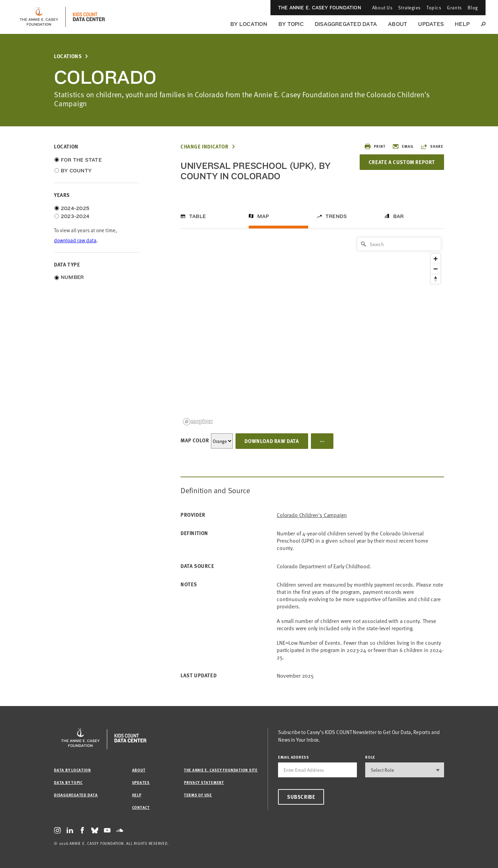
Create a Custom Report (402, 162)
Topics (434, 7)
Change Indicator (205, 147)
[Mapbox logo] (198, 422)
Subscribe (301, 797)
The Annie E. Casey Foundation (320, 8)
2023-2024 (75, 216)
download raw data (75, 240)
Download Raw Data (272, 441)
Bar (399, 216)
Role (370, 757)
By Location (249, 24)
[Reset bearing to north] (436, 279)
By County (76, 171)
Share (432, 146)
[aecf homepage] (39, 17)
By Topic (291, 24)
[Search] (399, 244)
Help (462, 24)
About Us (382, 7)
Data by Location (72, 770)
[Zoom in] (436, 259)
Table (197, 216)
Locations (68, 56)
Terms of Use (198, 795)
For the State (81, 160)
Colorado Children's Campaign (312, 515)
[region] (312, 331)
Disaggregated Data (346, 24)
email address (294, 757)
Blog (473, 7)
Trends (336, 216)
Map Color (195, 440)
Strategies (409, 7)
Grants (454, 7)
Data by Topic (68, 782)
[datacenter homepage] (89, 17)
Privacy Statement (204, 782)
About (398, 24)
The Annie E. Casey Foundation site (221, 770)
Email (403, 146)
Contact (141, 807)
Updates (431, 24)
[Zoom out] (436, 269)
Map (263, 216)
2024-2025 (75, 208)
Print (375, 146)
